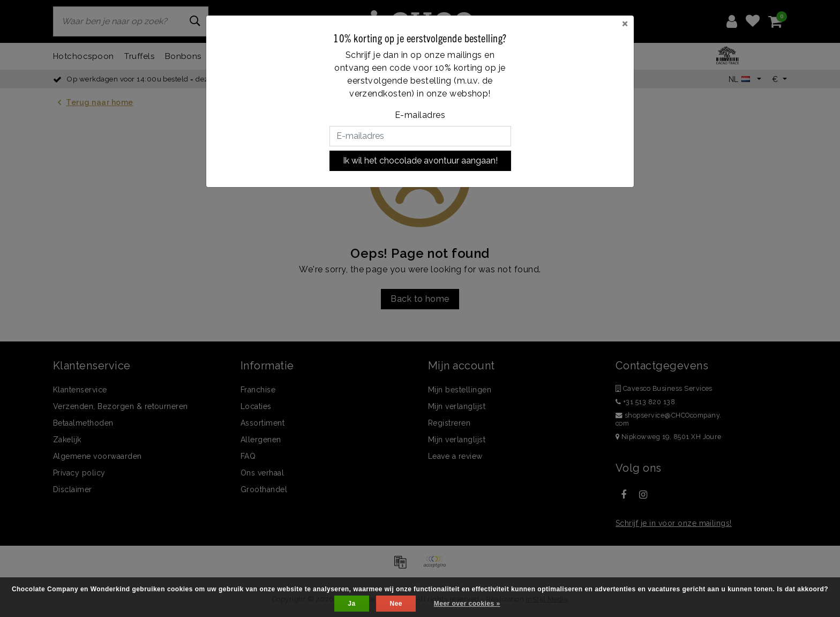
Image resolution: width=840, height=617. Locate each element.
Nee (396, 604)
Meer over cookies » (467, 604)
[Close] (625, 23)
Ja (351, 604)
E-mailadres (420, 115)
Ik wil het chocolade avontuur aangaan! (420, 161)
